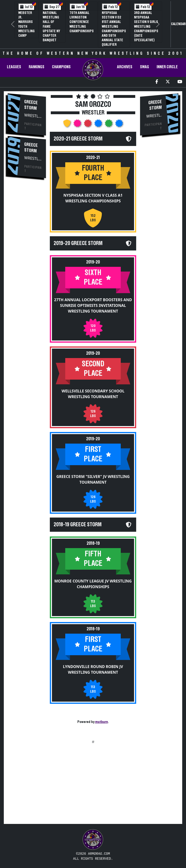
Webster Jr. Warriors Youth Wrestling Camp (26, 24)
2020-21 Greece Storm (78, 139)
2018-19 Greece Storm (78, 524)
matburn (102, 722)
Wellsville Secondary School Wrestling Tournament (93, 394)
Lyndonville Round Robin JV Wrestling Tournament (93, 669)
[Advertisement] (93, 787)
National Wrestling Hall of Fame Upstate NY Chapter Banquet (51, 26)
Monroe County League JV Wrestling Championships (93, 583)
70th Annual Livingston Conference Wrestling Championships (82, 22)
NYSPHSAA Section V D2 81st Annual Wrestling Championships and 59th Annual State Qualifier (114, 29)
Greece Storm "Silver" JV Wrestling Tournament (93, 479)
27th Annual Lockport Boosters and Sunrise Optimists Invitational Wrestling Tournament (93, 305)
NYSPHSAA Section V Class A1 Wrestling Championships (93, 198)
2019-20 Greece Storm (78, 243)
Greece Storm (31, 105)
